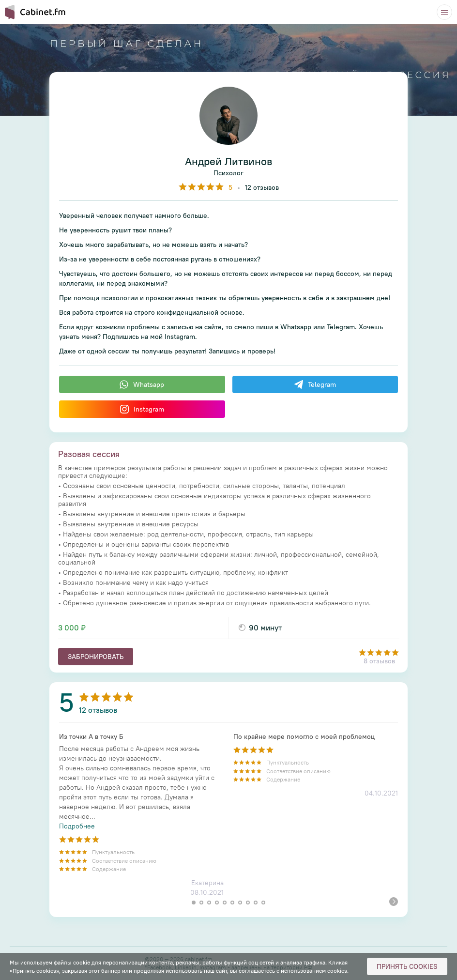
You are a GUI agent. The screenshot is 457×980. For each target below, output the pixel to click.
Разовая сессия (89, 454)
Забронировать (96, 657)
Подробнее (77, 826)
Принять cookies (407, 966)
